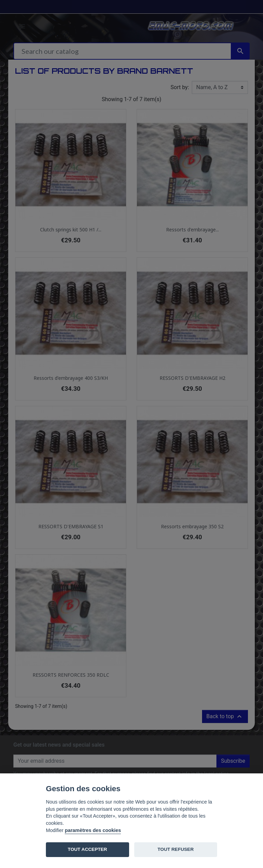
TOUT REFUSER (176, 849)
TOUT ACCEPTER (87, 849)
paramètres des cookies (93, 830)
